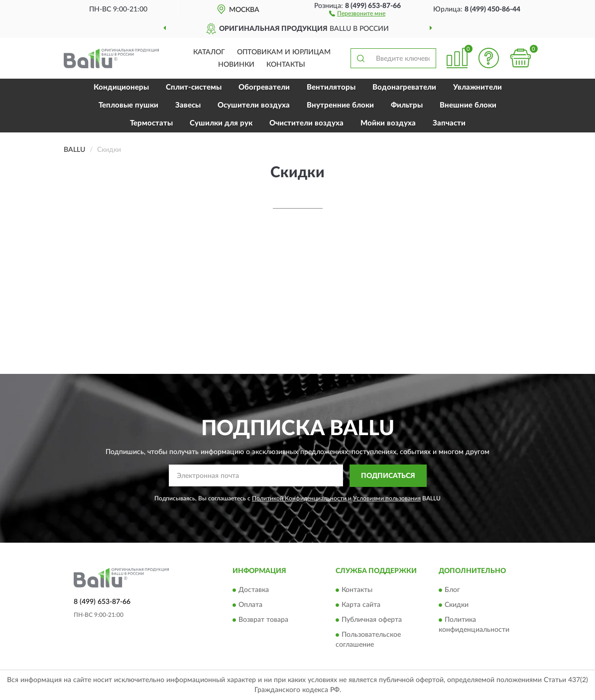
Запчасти (449, 123)
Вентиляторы (331, 87)
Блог (452, 590)
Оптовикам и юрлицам (284, 52)
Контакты (286, 65)
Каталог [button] (209, 52)
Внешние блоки (468, 105)
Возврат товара (263, 620)
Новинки (236, 65)
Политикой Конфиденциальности (299, 498)
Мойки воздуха (388, 123)
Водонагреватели (404, 87)
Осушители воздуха (254, 105)
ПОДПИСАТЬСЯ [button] (388, 476)
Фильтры (407, 105)
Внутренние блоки (340, 105)
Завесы (188, 105)
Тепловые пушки (128, 105)
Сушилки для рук (221, 123)
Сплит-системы (194, 87)
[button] (357, 13)
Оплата (250, 605)
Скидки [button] (457, 605)
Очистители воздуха (306, 123)
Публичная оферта (372, 620)
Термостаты (151, 123)
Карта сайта (361, 605)
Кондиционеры (121, 87)
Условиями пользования (387, 498)
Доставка (254, 590)
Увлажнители (477, 87)
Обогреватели (264, 87)
